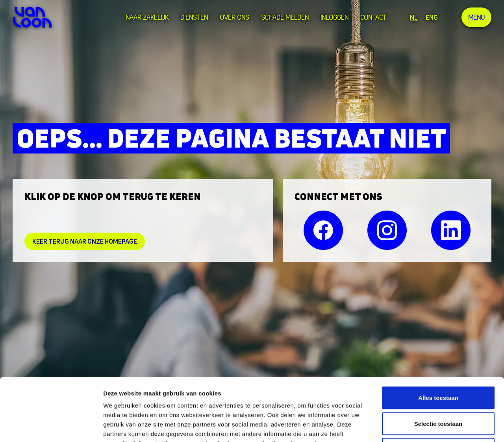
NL (414, 17)
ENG (432, 17)
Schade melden (285, 17)
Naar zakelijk (147, 17)
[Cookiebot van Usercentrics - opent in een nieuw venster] (51, 427)
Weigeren (438, 390)
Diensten (194, 17)
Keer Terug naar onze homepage (85, 241)
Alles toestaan (438, 339)
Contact (373, 17)
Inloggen (334, 17)
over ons (234, 17)
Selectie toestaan (438, 365)
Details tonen (425, 426)
